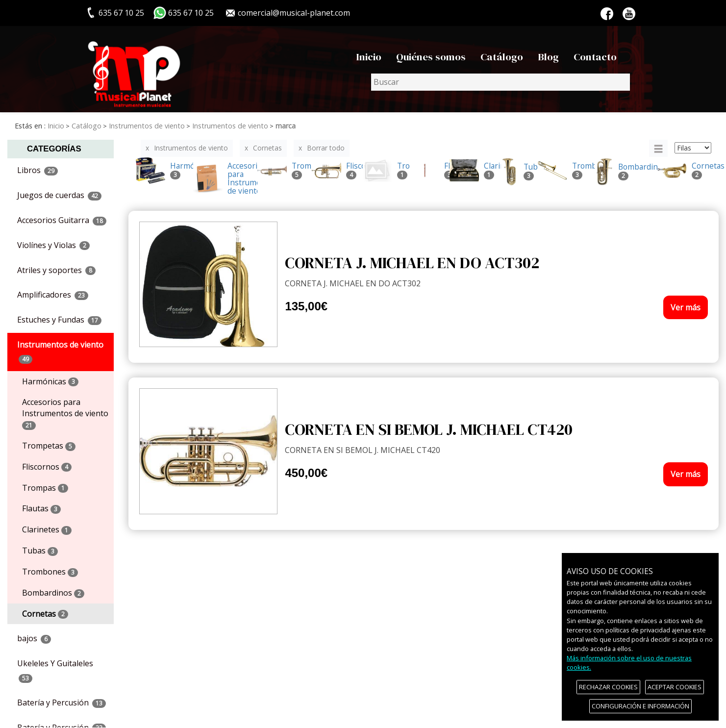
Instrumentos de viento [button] (60, 352)
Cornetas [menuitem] (45, 614)
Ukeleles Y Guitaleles (55, 670)
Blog (548, 57)
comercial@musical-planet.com (294, 13)
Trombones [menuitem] (50, 572)
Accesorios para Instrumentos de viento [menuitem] (65, 413)
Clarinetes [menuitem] (47, 529)
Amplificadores (53, 295)
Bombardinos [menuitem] (53, 593)
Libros (38, 170)
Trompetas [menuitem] (49, 446)
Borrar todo (326, 148)
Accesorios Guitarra (62, 220)
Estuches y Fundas (59, 320)
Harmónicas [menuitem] (50, 381)
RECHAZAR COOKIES (608, 687)
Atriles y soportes (56, 270)
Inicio (369, 57)
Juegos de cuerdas (59, 195)
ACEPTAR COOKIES (675, 687)
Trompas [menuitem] (45, 488)
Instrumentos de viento (191, 148)
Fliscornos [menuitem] (47, 467)
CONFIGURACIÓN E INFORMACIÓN (640, 706)
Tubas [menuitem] (40, 551)
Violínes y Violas (53, 245)
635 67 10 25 (191, 13)
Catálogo (502, 57)
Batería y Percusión (62, 703)
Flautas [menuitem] (41, 508)
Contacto (595, 57)
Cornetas (267, 148)
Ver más (686, 307)
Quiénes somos (431, 57)
